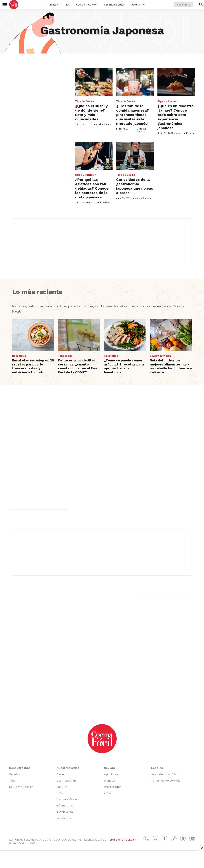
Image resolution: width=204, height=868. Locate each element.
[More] (144, 5)
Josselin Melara (102, 124)
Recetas (53, 5)
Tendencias (65, 356)
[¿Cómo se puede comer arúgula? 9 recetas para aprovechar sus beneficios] (125, 335)
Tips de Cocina (85, 101)
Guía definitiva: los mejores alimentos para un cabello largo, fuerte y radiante (171, 366)
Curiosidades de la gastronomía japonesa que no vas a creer (135, 186)
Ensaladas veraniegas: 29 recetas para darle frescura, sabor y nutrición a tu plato (33, 366)
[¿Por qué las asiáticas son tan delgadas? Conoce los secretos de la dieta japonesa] (94, 156)
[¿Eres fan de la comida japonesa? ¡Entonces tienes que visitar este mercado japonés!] (135, 82)
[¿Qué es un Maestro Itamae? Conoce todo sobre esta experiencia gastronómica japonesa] (176, 82)
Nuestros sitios (68, 768)
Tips (67, 5)
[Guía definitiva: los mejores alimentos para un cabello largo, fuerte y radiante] (171, 335)
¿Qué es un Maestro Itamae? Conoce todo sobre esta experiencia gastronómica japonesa (175, 117)
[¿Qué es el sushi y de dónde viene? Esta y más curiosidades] (94, 82)
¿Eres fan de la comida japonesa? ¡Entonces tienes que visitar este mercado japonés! (133, 115)
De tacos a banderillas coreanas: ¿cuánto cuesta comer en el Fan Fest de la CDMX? (77, 366)
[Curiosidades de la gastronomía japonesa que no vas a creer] (135, 156)
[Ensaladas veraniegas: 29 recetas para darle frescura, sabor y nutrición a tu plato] (33, 335)
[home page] (14, 5)
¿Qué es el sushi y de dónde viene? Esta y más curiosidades (91, 112)
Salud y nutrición (86, 175)
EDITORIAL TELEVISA (123, 840)
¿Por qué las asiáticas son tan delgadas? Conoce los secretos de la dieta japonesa (92, 188)
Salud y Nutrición (87, 5)
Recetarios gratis (114, 5)
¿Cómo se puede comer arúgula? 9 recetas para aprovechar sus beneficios (124, 366)
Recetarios (19, 356)
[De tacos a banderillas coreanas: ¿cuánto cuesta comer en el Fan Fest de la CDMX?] (79, 335)
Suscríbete (184, 5)
